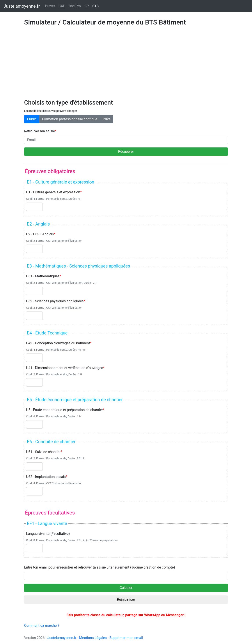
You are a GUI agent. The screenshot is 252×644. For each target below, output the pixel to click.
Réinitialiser (126, 599)
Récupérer (126, 151)
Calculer (126, 588)
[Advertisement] (126, 66)
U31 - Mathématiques (43, 276)
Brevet (50, 6)
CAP (62, 6)
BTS (96, 6)
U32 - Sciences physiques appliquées (55, 301)
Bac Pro (75, 6)
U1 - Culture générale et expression (53, 192)
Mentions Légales (93, 638)
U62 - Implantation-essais (46, 477)
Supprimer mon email (126, 638)
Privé (107, 119)
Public (32, 119)
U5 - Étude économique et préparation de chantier (65, 410)
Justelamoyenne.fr (62, 638)
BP (87, 6)
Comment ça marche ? (42, 626)
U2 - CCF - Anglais (40, 234)
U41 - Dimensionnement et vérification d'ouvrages (65, 368)
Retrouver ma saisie (40, 131)
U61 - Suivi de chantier (43, 452)
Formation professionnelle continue (70, 119)
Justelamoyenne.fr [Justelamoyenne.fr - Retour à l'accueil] (22, 6)
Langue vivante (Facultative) (48, 534)
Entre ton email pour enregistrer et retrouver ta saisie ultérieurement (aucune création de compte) (100, 567)
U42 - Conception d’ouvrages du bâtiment (58, 343)
